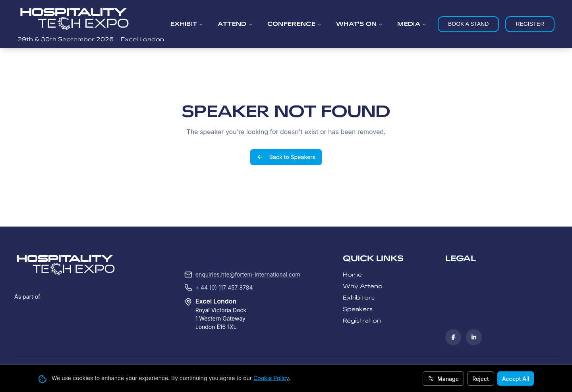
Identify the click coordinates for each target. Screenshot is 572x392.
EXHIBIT (187, 24)
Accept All (516, 379)
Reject (481, 379)
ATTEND (235, 24)
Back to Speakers (286, 127)
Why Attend (363, 226)
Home (352, 214)
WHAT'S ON (359, 24)
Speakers (358, 249)
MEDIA (412, 24)
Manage (443, 379)
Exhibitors (359, 237)
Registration (362, 260)
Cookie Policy (271, 378)
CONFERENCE (295, 24)
